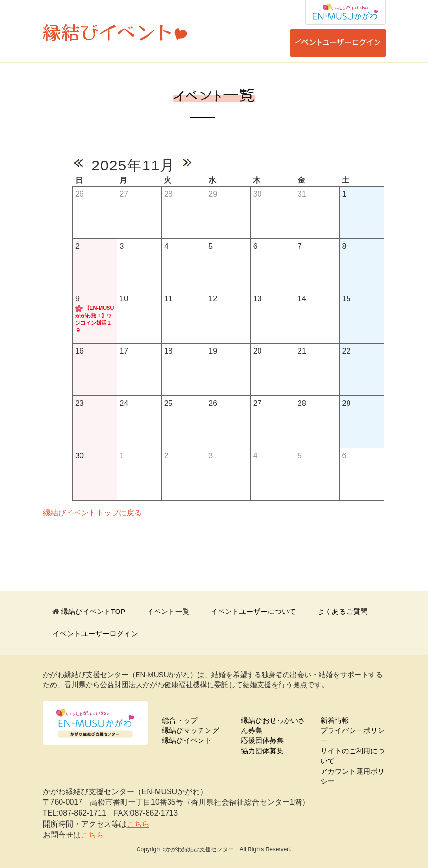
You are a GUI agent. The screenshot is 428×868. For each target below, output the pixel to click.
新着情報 (335, 720)
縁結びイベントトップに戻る (92, 513)
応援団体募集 (262, 740)
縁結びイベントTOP (93, 611)
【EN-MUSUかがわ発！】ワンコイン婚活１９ (95, 319)
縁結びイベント (187, 740)
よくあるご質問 (343, 611)
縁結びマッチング (190, 730)
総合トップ (180, 720)
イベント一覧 (168, 611)
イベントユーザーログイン (95, 634)
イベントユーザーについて (253, 611)
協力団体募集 (262, 751)
